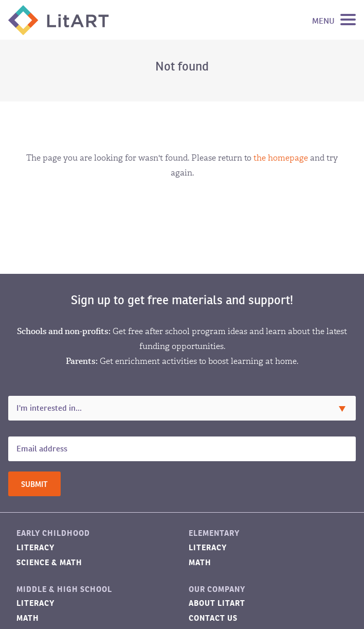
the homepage (281, 158)
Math (200, 562)
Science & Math (49, 562)
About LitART (217, 603)
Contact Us (213, 618)
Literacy (35, 547)
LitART (59, 20)
